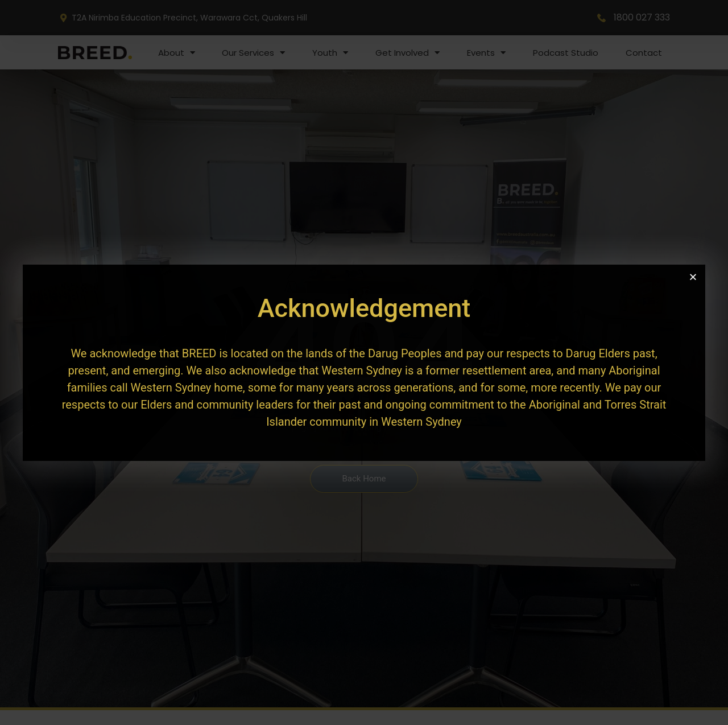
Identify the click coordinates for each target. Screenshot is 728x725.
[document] (364, 362)
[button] (693, 277)
